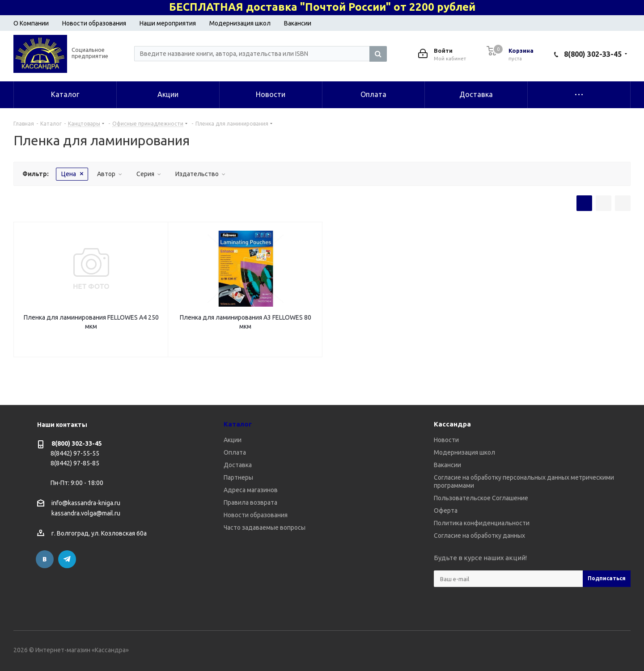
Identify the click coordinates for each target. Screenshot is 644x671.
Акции (233, 440)
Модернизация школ (240, 23)
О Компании (31, 23)
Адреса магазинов (251, 490)
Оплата (235, 452)
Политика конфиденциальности (482, 523)
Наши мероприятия (168, 23)
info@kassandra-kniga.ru (86, 503)
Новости (446, 440)
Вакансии (298, 23)
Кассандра (452, 424)
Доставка (238, 465)
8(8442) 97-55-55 (75, 453)
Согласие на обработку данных (479, 536)
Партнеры (238, 477)
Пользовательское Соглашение (481, 498)
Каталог (238, 424)
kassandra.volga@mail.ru (86, 514)
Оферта (446, 511)
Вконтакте (45, 559)
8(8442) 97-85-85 (75, 463)
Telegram (67, 559)
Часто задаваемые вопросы (265, 528)
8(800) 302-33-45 (593, 54)
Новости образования (94, 23)
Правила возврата (250, 502)
